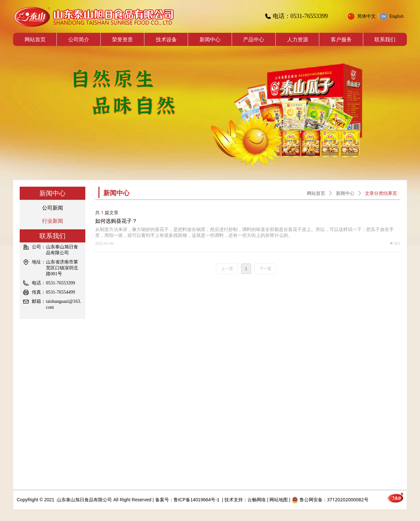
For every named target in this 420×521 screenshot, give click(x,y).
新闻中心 (345, 193)
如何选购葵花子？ (116, 221)
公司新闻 (52, 208)
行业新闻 (52, 221)
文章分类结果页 (381, 193)
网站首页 (316, 193)
